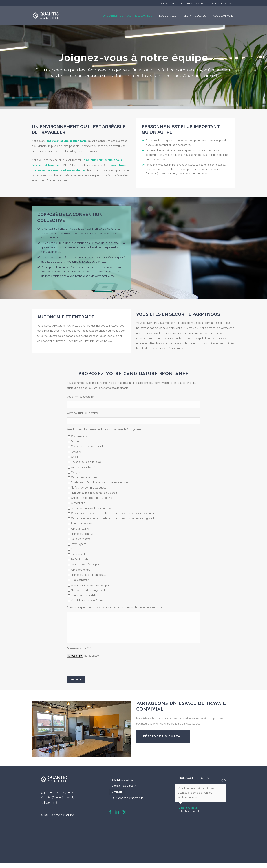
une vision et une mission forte (67, 141)
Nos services (168, 16)
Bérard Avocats (188, 813)
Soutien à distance (121, 785)
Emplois (116, 797)
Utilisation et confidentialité (127, 804)
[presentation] (94, 672)
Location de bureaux (123, 791)
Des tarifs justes (195, 16)
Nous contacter (224, 16)
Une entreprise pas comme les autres (127, 16)
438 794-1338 (168, 3)
